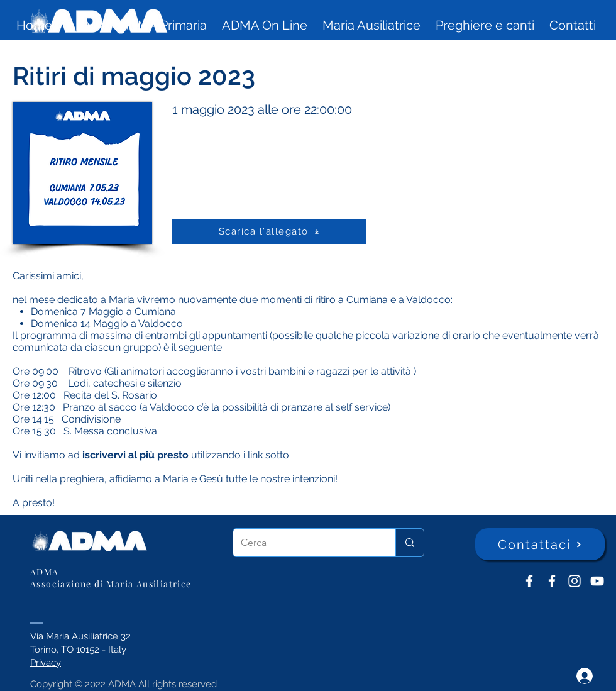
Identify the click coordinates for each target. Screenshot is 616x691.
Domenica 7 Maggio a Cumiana (103, 312)
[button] (86, 19)
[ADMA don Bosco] (529, 581)
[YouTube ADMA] (597, 581)
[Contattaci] (540, 544)
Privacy (46, 663)
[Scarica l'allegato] (269, 231)
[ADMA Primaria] (552, 581)
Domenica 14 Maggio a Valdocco (107, 323)
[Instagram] (575, 581)
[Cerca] (305, 543)
